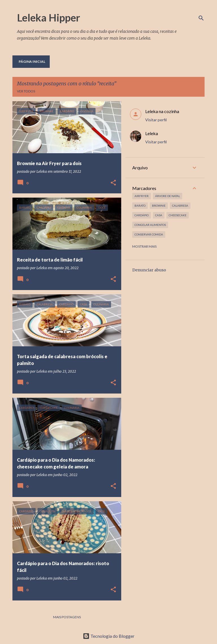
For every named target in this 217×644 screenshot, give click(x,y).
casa (159, 215)
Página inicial (32, 61)
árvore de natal (168, 196)
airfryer (142, 196)
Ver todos (26, 91)
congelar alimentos (150, 225)
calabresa (180, 206)
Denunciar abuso (149, 270)
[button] (113, 183)
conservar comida (149, 234)
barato (140, 206)
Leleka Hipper (48, 18)
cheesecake (178, 215)
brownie (159, 206)
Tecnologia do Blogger (109, 636)
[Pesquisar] (201, 18)
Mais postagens (67, 617)
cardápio (142, 215)
